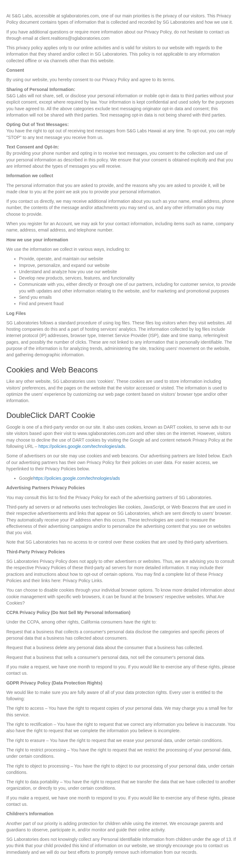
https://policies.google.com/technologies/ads (82, 446)
